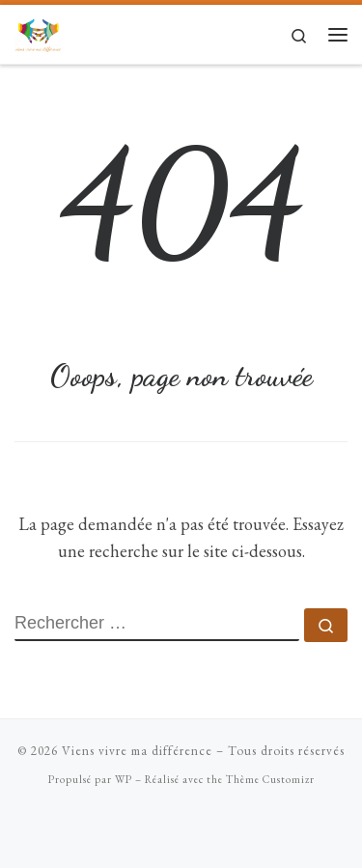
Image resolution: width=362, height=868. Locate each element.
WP (124, 779)
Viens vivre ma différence (137, 751)
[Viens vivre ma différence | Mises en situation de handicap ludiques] (38, 31)
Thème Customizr (270, 779)
